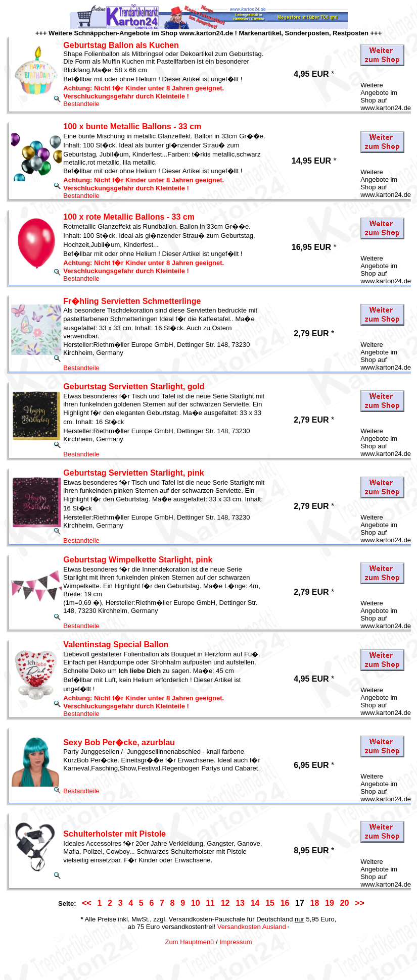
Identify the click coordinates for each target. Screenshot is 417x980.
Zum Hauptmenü (190, 942)
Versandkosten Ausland (252, 927)
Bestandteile (81, 104)
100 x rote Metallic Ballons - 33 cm (129, 217)
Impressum (236, 942)
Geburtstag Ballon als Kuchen (121, 45)
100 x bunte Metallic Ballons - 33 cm (132, 126)
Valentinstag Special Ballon (116, 644)
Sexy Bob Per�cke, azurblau (119, 742)
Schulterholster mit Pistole (114, 834)
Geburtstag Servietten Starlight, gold (134, 386)
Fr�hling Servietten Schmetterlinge (132, 301)
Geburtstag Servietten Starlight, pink (133, 473)
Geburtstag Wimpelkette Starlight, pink (138, 560)
